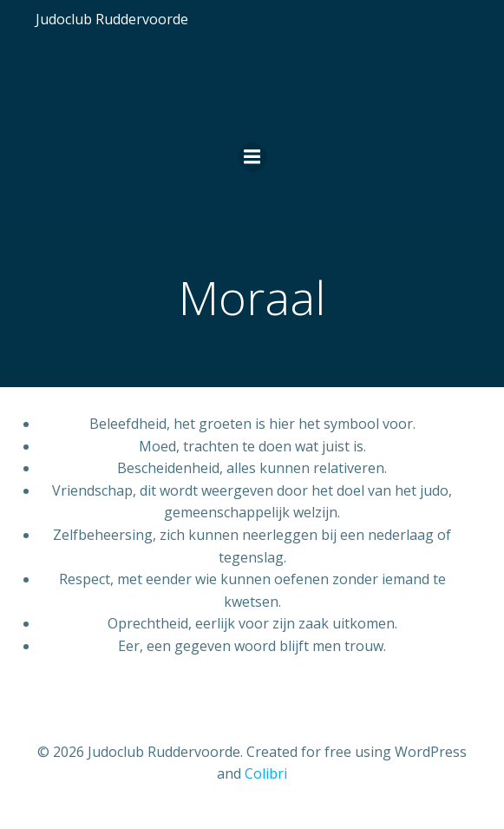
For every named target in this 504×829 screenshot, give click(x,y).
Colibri (266, 773)
